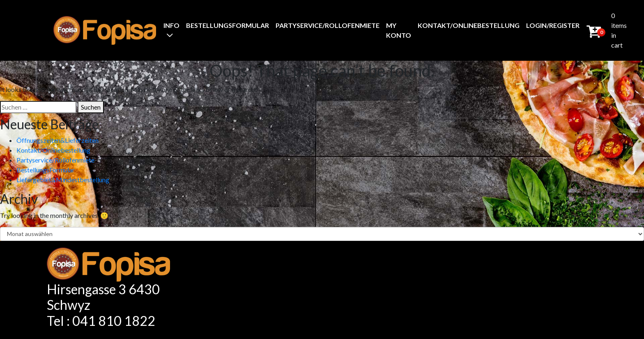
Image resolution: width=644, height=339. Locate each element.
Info (171, 25)
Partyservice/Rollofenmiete (328, 25)
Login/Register (553, 25)
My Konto (399, 30)
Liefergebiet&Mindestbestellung (63, 180)
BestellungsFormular (228, 25)
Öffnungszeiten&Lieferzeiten (57, 140)
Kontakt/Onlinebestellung (469, 25)
